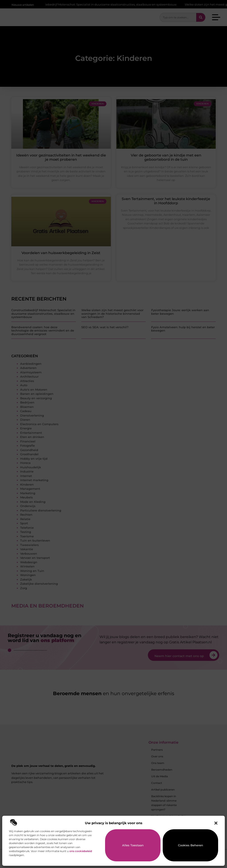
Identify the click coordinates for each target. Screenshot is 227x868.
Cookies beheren (191, 845)
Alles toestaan (133, 845)
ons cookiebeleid (81, 851)
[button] (216, 823)
